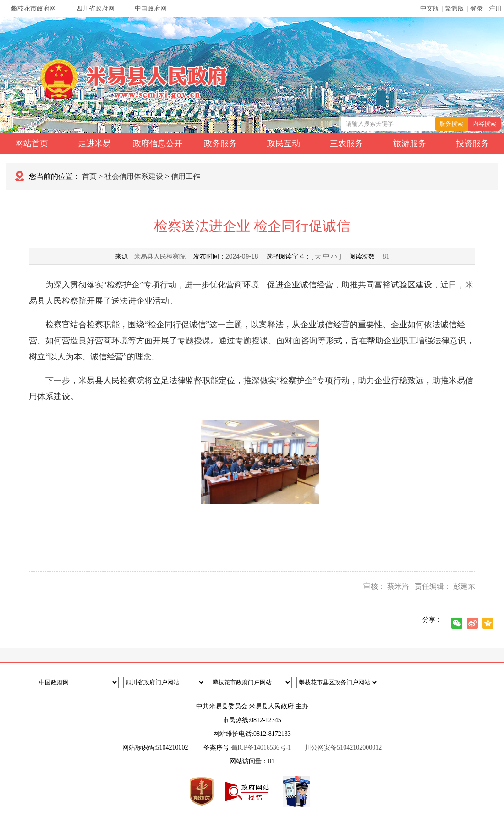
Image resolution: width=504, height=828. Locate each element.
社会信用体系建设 (134, 176)
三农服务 (346, 144)
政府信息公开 (158, 144)
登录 (477, 8)
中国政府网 (151, 8)
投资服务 (472, 144)
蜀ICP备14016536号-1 (261, 748)
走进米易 (94, 144)
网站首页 (32, 144)
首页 (89, 176)
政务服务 (220, 144)
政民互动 (284, 144)
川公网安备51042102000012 (343, 748)
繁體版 (455, 8)
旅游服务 (410, 144)
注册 (495, 8)
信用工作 (186, 176)
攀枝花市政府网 (33, 8)
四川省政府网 (95, 8)
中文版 (430, 8)
